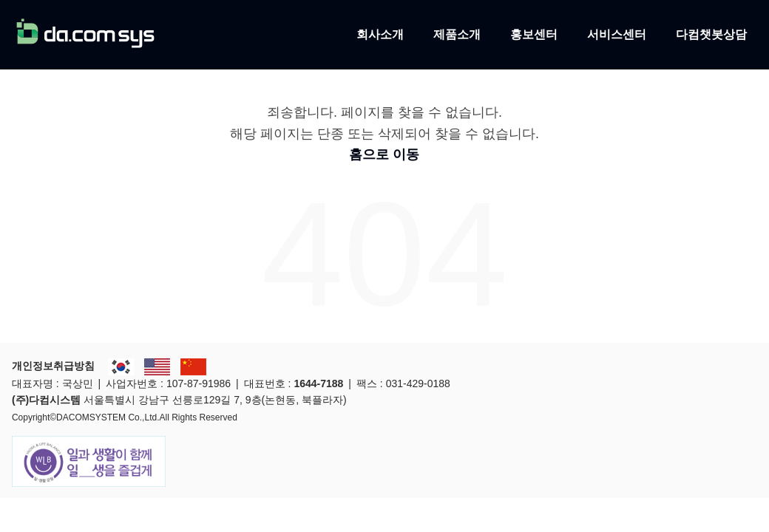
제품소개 (457, 33)
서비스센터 (617, 33)
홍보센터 (534, 33)
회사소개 (380, 33)
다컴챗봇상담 (711, 33)
